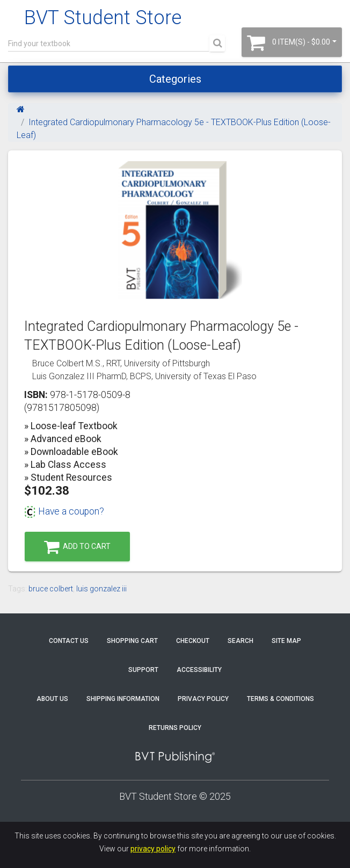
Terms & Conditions (280, 699)
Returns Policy (175, 728)
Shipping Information (123, 699)
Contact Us (69, 641)
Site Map (286, 641)
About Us (52, 699)
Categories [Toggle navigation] (175, 79)
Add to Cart (77, 547)
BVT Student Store (103, 18)
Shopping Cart (132, 641)
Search (240, 641)
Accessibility (199, 670)
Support (143, 670)
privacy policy (153, 849)
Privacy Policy (203, 699)
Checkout (193, 641)
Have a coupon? (64, 511)
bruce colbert (51, 589)
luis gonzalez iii (101, 589)
